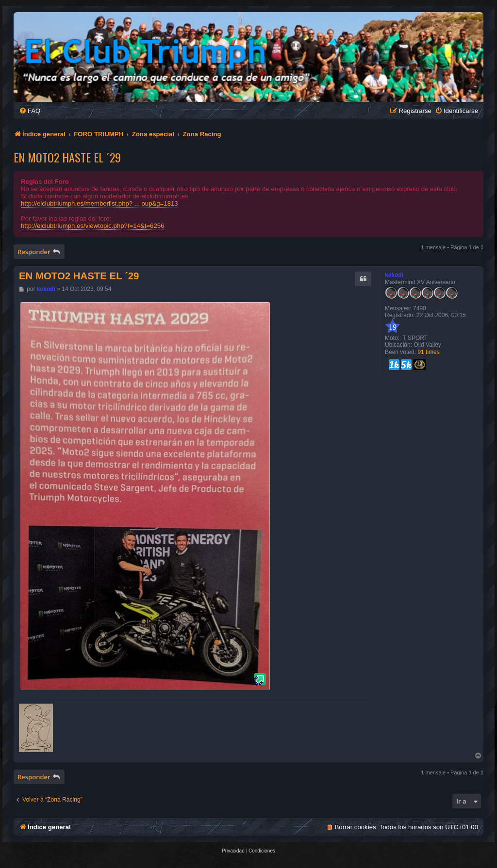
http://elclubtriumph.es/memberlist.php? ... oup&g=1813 (99, 203)
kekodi (394, 275)
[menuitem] (30, 111)
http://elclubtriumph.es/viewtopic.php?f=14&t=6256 (92, 226)
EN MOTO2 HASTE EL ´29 (67, 157)
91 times (428, 352)
